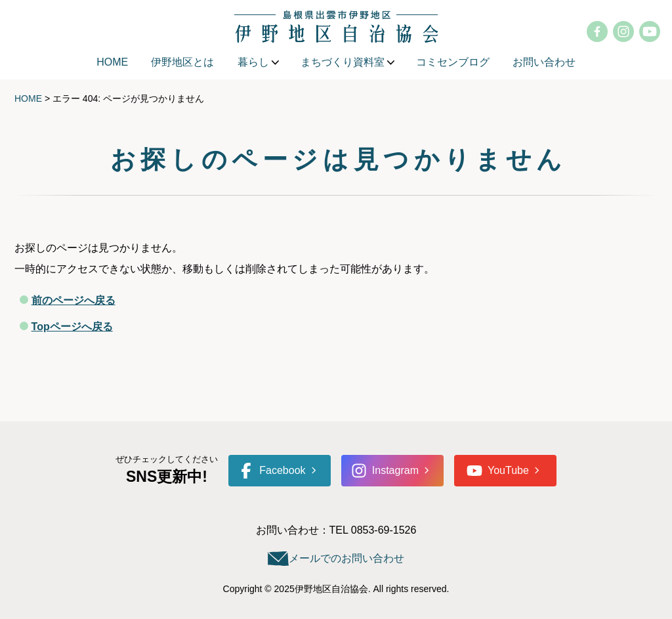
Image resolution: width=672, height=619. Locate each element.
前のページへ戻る (73, 300)
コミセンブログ (453, 62)
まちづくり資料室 (343, 62)
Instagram (385, 471)
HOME (112, 62)
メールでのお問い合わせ (346, 558)
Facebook (272, 471)
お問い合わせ (544, 62)
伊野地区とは (182, 62)
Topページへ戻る (72, 327)
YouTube (498, 471)
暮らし (253, 62)
